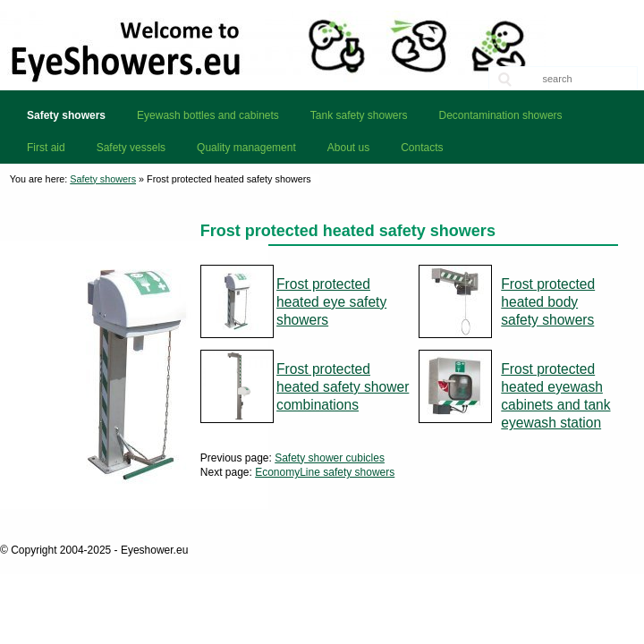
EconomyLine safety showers (325, 472)
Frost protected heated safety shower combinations (343, 387)
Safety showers (103, 179)
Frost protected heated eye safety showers (331, 302)
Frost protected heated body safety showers (548, 302)
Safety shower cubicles (330, 458)
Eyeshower (322, 45)
